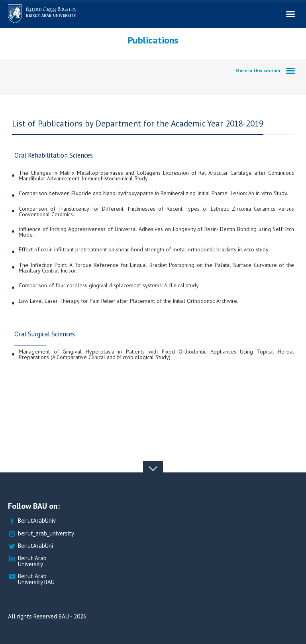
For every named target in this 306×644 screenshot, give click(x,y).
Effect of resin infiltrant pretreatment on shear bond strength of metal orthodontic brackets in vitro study (144, 250)
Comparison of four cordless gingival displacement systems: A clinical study (109, 286)
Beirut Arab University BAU (31, 579)
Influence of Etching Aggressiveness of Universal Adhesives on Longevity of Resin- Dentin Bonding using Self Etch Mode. (156, 232)
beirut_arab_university (41, 534)
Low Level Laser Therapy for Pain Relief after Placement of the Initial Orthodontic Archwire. (128, 301)
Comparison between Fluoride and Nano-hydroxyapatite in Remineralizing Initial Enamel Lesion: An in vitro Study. (153, 194)
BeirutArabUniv (32, 521)
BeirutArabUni (30, 546)
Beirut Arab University (27, 561)
